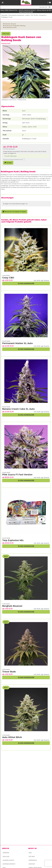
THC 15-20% (34, 15)
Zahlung (6, 856)
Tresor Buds (9, 672)
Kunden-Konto (8, 860)
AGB (30, 853)
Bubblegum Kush (7, 17)
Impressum (33, 860)
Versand (6, 853)
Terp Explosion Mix (13, 540)
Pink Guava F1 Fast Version (17, 475)
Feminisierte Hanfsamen (16, 15)
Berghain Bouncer (12, 606)
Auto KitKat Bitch (12, 737)
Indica (27, 15)
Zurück (6, 34)
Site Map (32, 856)
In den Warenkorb (26, 743)
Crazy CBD (8, 278)
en (43, 7)
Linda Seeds (6, 735)
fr (46, 7)
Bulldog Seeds (6, 43)
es (40, 7)
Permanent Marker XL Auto (17, 343)
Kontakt (32, 864)
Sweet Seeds (6, 538)
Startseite (4, 15)
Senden (8, 163)
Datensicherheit (9, 864)
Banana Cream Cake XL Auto (18, 409)
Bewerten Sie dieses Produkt (14, 212)
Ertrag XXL (43, 15)
